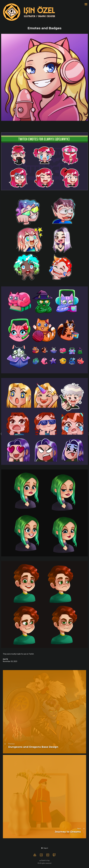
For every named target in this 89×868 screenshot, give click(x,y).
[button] (44, 848)
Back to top (45, 860)
